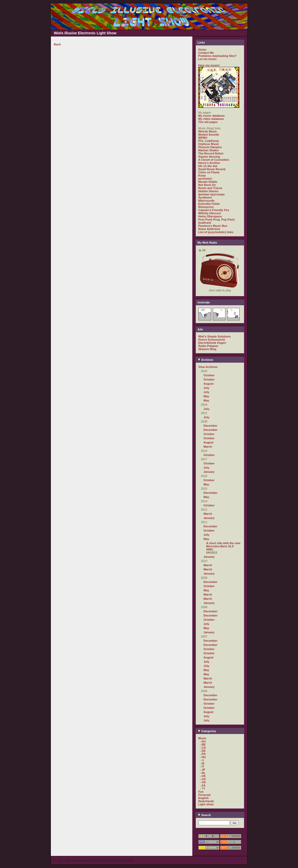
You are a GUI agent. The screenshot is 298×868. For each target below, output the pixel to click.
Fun (201, 792)
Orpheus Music (209, 144)
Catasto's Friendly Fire (214, 210)
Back (57, 44)
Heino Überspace (210, 216)
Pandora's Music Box (213, 226)
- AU (203, 741)
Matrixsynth (207, 201)
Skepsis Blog (207, 349)
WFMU (203, 138)
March (208, 447)
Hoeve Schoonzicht (212, 340)
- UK (203, 776)
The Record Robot (211, 153)
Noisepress (206, 207)
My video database (211, 119)
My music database (212, 116)
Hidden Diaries (208, 191)
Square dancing (209, 157)
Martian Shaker (209, 150)
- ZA (203, 785)
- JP (203, 770)
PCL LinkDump (209, 141)
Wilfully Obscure (210, 213)
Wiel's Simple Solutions (215, 336)
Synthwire (205, 197)
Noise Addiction (209, 229)
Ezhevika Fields (209, 204)
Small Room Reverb (212, 169)
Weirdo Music (208, 131)
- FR (203, 754)
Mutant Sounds (209, 135)
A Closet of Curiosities (214, 160)
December (211, 426)
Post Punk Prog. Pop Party (217, 219)
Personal (204, 795)
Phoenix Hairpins (210, 147)
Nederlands (206, 801)
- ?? (203, 789)
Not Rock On (207, 185)
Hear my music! (209, 65)
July (207, 388)
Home (202, 50)
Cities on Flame (209, 172)
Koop (202, 175)
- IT (202, 767)
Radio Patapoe (208, 346)
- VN (203, 782)
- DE (203, 751)
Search (204, 815)
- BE (203, 744)
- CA (203, 748)
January (209, 472)
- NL (203, 773)
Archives (205, 360)
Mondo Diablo (208, 182)
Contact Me (206, 53)
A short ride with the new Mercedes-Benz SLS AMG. (223, 546)
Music (202, 738)
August (209, 384)
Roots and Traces (210, 188)
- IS (202, 763)
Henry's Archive (209, 163)
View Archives (208, 367)
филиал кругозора (212, 194)
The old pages (208, 122)
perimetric (205, 179)
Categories (207, 731)
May (206, 396)
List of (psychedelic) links (216, 232)
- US (203, 779)
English (204, 798)
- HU (203, 757)
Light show (206, 804)
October (209, 375)
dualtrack (205, 223)
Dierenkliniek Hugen (212, 343)
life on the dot (208, 166)
